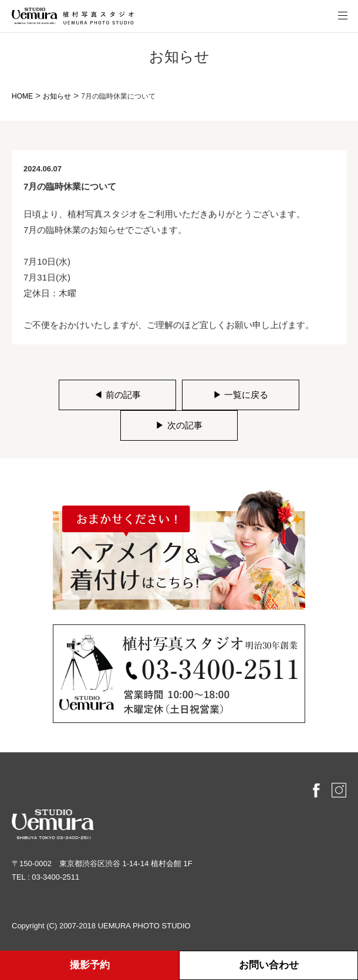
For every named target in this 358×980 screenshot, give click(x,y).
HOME (22, 96)
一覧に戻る (241, 395)
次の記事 (179, 425)
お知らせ (57, 96)
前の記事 (117, 395)
